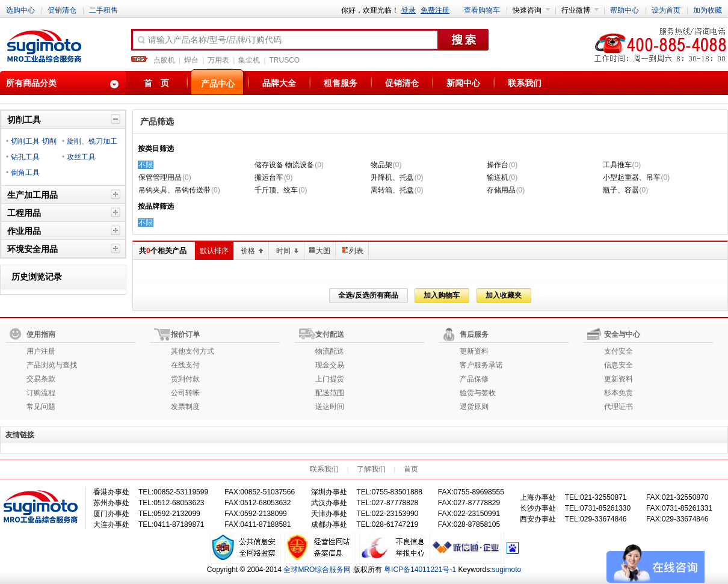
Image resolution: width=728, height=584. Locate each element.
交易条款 (41, 379)
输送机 (498, 177)
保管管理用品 (160, 177)
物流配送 (330, 351)
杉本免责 (618, 393)
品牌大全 (279, 83)
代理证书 (618, 407)
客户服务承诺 (481, 365)
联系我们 (525, 83)
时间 (288, 251)
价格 (252, 251)
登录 (409, 10)
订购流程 (41, 393)
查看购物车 (482, 10)
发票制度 (185, 407)
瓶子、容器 (621, 190)
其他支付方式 (193, 351)
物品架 (381, 165)
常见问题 (41, 407)
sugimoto (507, 570)
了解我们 (371, 469)
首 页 (156, 83)
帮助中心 (625, 10)
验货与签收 (478, 393)
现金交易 (330, 365)
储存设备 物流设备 (284, 165)
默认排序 (214, 251)
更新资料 (474, 351)
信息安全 (618, 365)
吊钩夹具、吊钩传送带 (174, 190)
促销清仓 (62, 10)
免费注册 (435, 10)
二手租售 (103, 10)
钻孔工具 (25, 157)
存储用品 (501, 190)
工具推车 (617, 165)
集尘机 (249, 60)
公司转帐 (185, 393)
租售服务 (341, 83)
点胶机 (164, 60)
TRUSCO (285, 60)
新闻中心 (463, 83)
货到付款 (185, 379)
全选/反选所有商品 (368, 295)
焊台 (191, 60)
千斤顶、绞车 (276, 190)
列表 (353, 251)
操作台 (498, 165)
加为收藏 (708, 10)
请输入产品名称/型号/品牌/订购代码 (209, 40)
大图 (320, 251)
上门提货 (330, 379)
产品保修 (474, 379)
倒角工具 (25, 173)
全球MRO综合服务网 (317, 570)
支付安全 (618, 351)
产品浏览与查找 (52, 365)
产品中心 (218, 84)
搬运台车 (269, 177)
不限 (146, 165)
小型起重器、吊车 (632, 177)
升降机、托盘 (392, 177)
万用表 (218, 60)
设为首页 (666, 10)
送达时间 (330, 407)
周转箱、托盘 (392, 190)
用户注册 (41, 351)
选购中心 (20, 10)
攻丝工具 (81, 157)
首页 (411, 469)
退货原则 (474, 407)
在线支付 (185, 365)
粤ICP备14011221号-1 (420, 570)
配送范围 (330, 393)
